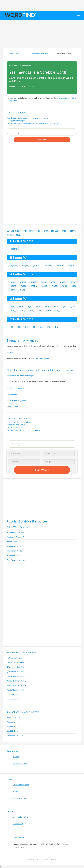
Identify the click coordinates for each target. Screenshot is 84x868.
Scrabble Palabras (14, 731)
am (27, 327)
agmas (14, 265)
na (56, 327)
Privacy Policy (18, 837)
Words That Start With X (16, 690)
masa (54, 286)
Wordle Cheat (12, 542)
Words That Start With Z (16, 676)
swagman (14, 407)
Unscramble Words (14, 551)
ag (19, 327)
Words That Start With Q (16, 681)
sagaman (14, 394)
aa (12, 327)
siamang (20, 388)
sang (13, 290)
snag (23, 290)
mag (13, 310)
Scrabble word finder (21, 785)
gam (56, 306)
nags (64, 286)
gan (65, 306)
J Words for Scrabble (15, 658)
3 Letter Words (13, 699)
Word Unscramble (42, 358)
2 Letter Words (13, 695)
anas (43, 282)
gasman (15, 249)
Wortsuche (11, 722)
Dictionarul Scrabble (15, 736)
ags (29, 306)
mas (31, 310)
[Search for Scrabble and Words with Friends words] (42, 132)
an (34, 327)
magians (13, 388)
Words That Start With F (16, 685)
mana (34, 286)
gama (73, 282)
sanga (71, 265)
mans (44, 286)
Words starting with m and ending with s (24, 430)
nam (49, 310)
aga (21, 306)
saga (74, 286)
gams (13, 286)
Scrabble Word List (20, 764)
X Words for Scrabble (15, 667)
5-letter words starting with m (19, 422)
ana (47, 306)
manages (13, 401)
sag (57, 310)
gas (73, 306)
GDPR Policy (18, 824)
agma (23, 282)
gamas (36, 265)
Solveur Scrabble (14, 717)
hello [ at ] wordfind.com (22, 817)
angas (25, 265)
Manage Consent (20, 848)
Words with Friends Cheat (17, 537)
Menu (78, 16)
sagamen (22, 401)
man (22, 310)
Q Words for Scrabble (15, 672)
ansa (63, 282)
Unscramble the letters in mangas (20, 376)
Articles (16, 757)
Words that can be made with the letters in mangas (28, 118)
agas (13, 282)
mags (24, 286)
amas (33, 282)
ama (38, 306)
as (41, 327)
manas (48, 265)
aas (13, 306)
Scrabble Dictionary (14, 546)
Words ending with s (16, 428)
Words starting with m (16, 425)
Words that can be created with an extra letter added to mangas (33, 124)
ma (49, 327)
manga (59, 265)
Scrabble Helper (13, 555)
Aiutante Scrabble (14, 727)
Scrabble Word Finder (15, 532)
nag (40, 310)
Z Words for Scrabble (15, 662)
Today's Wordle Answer (16, 560)
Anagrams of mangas (16, 121)
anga (53, 282)
